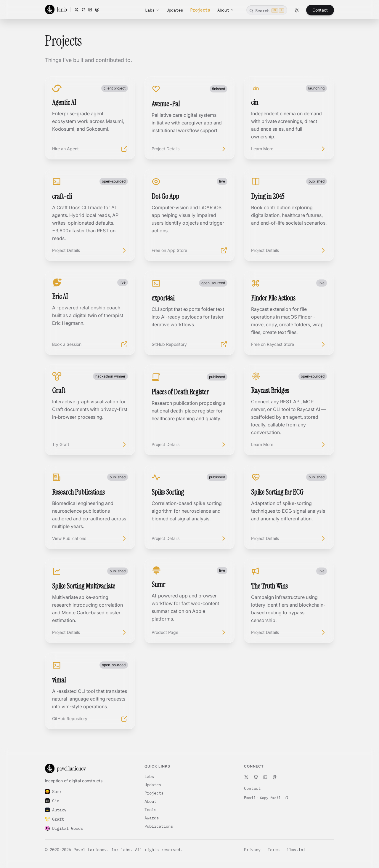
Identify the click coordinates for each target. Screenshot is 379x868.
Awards (152, 818)
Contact (320, 10)
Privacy (253, 850)
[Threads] (97, 10)
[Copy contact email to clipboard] (274, 798)
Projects (200, 10)
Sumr (53, 792)
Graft (54, 819)
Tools (150, 810)
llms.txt (296, 850)
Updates (175, 10)
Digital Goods (64, 828)
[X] (77, 10)
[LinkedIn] (90, 10)
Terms (275, 850)
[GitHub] (83, 10)
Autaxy (56, 810)
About (226, 10)
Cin (52, 801)
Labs (152, 10)
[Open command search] (267, 10)
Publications (159, 826)
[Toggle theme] (297, 10)
